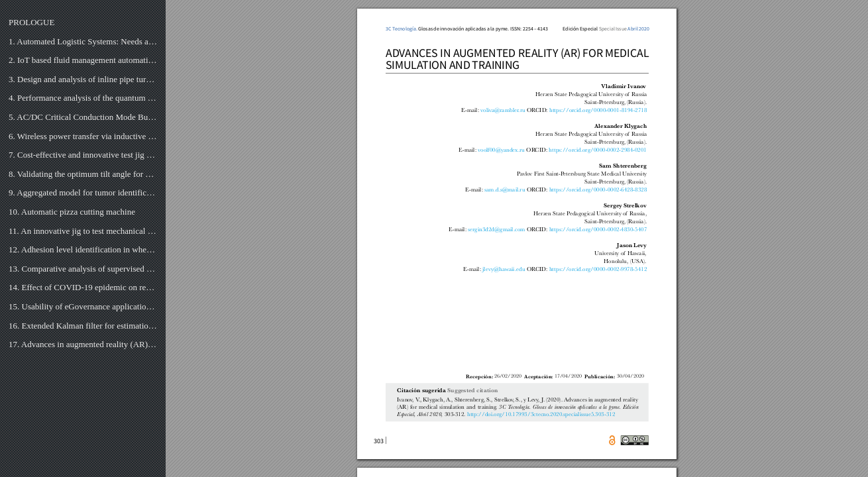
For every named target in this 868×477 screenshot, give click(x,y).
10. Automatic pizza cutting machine (72, 212)
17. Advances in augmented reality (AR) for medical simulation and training (83, 344)
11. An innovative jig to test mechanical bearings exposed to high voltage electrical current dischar (83, 231)
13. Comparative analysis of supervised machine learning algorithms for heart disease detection (83, 269)
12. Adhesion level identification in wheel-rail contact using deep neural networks (83, 249)
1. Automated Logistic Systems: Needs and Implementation (83, 41)
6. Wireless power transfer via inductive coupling (83, 136)
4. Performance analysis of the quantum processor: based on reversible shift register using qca (83, 98)
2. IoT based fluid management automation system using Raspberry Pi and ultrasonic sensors (83, 60)
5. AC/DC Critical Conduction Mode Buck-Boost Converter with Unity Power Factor (83, 117)
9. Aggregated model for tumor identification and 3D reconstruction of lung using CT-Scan (83, 192)
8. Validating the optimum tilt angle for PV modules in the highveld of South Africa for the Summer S (83, 174)
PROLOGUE (31, 22)
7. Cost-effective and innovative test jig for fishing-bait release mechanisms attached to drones (83, 155)
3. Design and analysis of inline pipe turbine (83, 79)
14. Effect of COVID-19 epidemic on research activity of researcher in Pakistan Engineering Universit (83, 287)
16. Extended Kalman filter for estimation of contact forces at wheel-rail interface (83, 326)
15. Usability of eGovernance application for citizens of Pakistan (83, 306)
